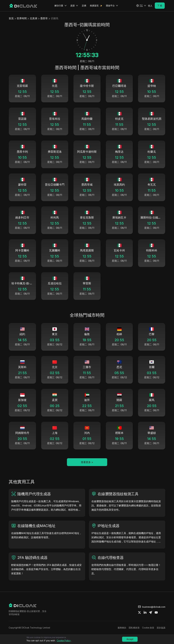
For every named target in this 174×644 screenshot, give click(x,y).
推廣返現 (94, 6)
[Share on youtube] (156, 612)
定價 (84, 6)
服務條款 (122, 628)
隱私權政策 (134, 628)
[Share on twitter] (139, 612)
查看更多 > (87, 462)
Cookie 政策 (148, 628)
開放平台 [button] (112, 6)
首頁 (11, 18)
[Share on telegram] (151, 612)
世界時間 (22, 18)
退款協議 (161, 628)
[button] (141, 6)
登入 (150, 6)
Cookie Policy (64, 641)
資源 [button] (74, 6)
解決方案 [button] (61, 6)
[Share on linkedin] (145, 612)
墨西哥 (44, 18)
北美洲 (33, 18)
